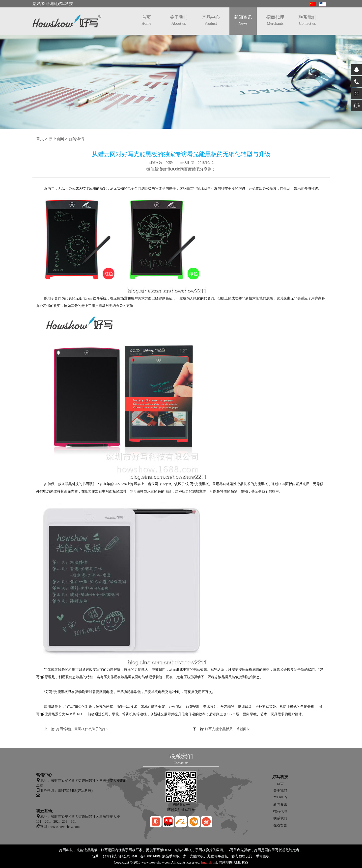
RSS (245, 862)
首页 (146, 20)
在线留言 (280, 825)
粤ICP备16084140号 (146, 856)
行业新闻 (56, 139)
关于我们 (179, 20)
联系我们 (307, 20)
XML (237, 862)
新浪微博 (162, 169)
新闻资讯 (243, 20)
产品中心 (211, 20)
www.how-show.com (156, 862)
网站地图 (226, 862)
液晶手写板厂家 (174, 856)
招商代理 (275, 20)
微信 (150, 169)
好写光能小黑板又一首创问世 (227, 729)
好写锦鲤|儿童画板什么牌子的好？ (83, 729)
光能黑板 (197, 856)
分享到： (208, 169)
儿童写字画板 (218, 856)
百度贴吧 (192, 169)
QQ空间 (177, 169)
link (215, 862)
